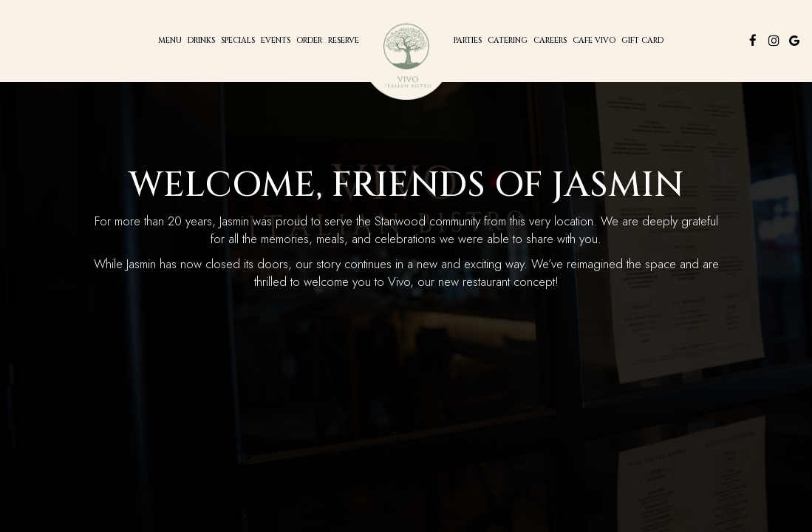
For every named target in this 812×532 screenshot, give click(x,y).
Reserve (344, 41)
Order (309, 41)
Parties (468, 41)
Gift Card (642, 41)
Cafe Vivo (594, 41)
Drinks (201, 41)
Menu (170, 41)
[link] (406, 55)
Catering (508, 41)
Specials (238, 41)
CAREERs (550, 41)
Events (276, 41)
